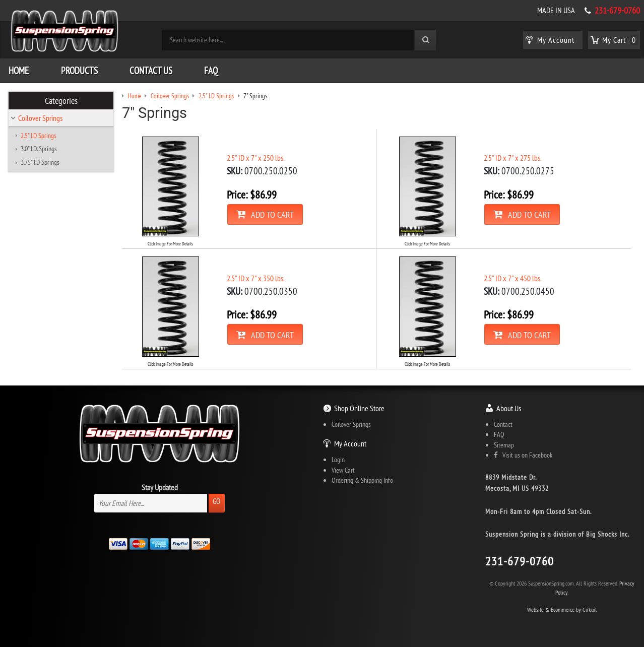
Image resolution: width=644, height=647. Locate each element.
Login (338, 460)
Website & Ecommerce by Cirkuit (562, 609)
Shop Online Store (359, 408)
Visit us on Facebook (523, 455)
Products (79, 71)
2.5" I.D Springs (39, 136)
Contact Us (151, 71)
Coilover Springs (40, 118)
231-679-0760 (617, 11)
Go (216, 501)
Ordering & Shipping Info (362, 480)
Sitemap (504, 445)
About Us (509, 408)
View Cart (343, 470)
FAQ (211, 71)
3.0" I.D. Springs (39, 149)
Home (19, 71)
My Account (350, 443)
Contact (503, 424)
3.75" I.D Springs (40, 162)
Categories (61, 101)
